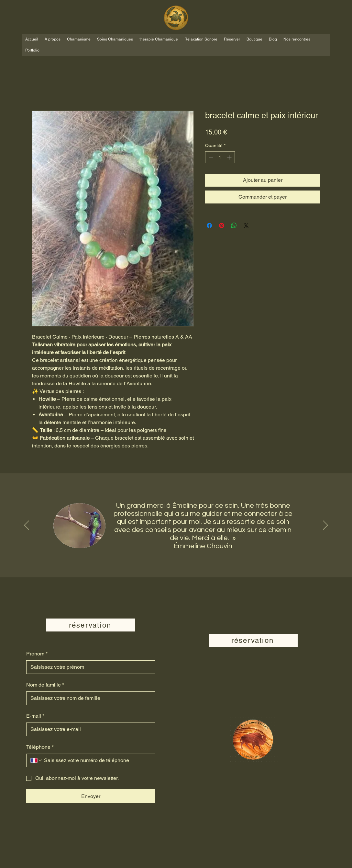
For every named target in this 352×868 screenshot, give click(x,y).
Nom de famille (45, 685)
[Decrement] (210, 157)
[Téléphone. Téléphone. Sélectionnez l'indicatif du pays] (37, 760)
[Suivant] (325, 526)
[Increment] (230, 157)
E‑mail (35, 716)
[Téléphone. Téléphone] (97, 760)
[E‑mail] (89, 729)
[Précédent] (27, 526)
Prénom (37, 654)
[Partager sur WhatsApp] (234, 226)
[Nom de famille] (89, 698)
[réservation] (91, 625)
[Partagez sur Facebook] (209, 226)
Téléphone (40, 747)
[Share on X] (246, 226)
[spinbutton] (220, 157)
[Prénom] (89, 667)
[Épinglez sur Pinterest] (222, 226)
